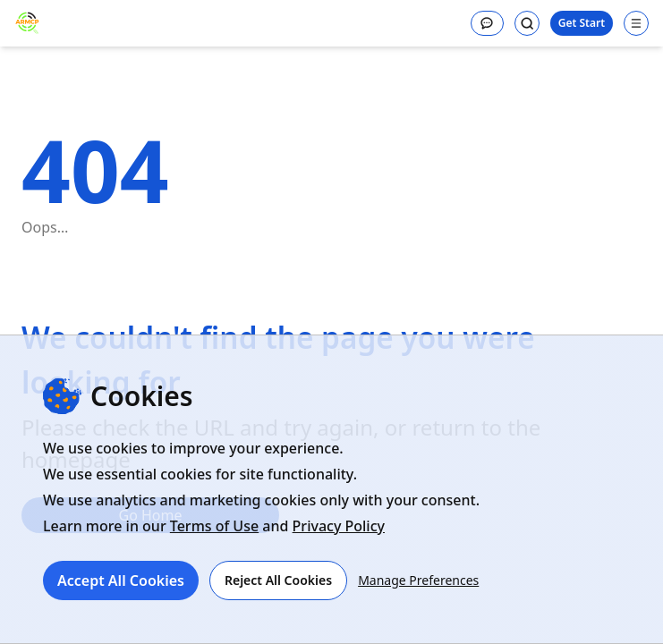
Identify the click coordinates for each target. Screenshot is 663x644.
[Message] (487, 23)
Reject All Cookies (278, 580)
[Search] (527, 23)
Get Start (582, 23)
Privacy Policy (339, 526)
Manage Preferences (418, 580)
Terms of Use (214, 526)
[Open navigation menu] (636, 23)
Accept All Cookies (121, 580)
